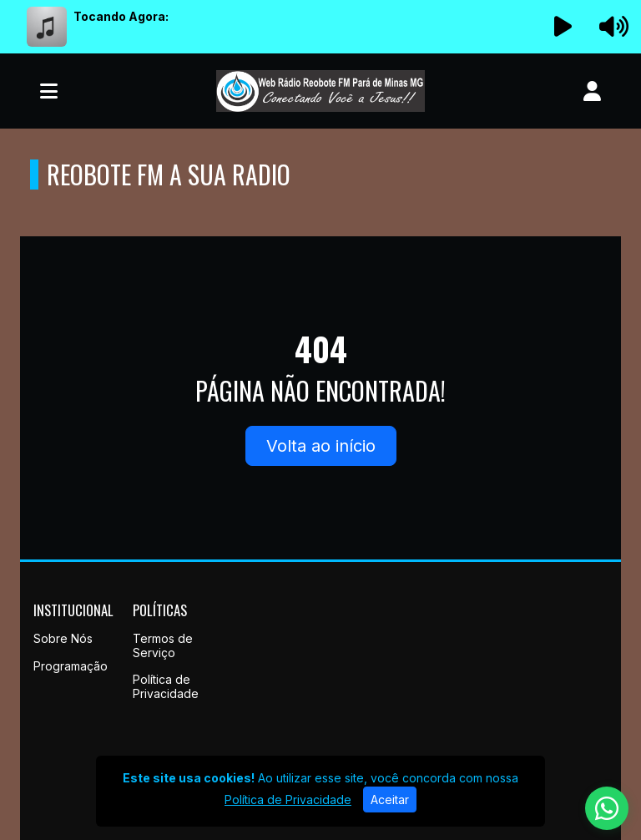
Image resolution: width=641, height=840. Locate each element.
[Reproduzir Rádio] (563, 27)
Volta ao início (321, 446)
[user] (592, 91)
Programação (71, 666)
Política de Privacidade (166, 686)
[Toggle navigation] (49, 91)
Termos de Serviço (163, 645)
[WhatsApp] (607, 808)
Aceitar (390, 800)
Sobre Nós (63, 638)
